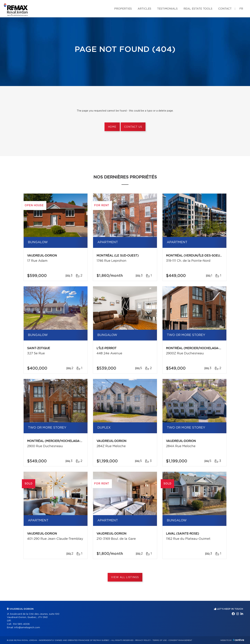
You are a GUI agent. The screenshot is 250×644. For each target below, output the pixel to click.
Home (112, 127)
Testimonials (167, 9)
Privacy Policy (143, 640)
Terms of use (160, 640)
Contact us (133, 127)
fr (241, 9)
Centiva (239, 640)
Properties (123, 9)
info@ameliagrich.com (27, 628)
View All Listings (125, 577)
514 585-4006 (21, 624)
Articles (144, 9)
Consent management (180, 640)
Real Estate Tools (198, 9)
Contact (225, 9)
